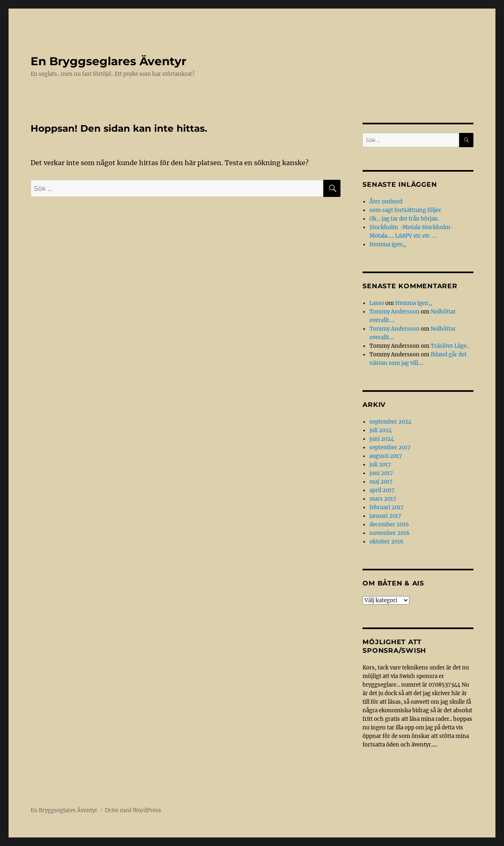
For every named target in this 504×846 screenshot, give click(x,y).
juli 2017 (380, 465)
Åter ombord (386, 202)
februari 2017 (387, 507)
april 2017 (382, 490)
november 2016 (390, 533)
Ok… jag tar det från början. (404, 219)
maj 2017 (381, 482)
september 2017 (390, 447)
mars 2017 (383, 499)
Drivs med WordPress (133, 810)
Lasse (377, 303)
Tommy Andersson (395, 312)
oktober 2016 (387, 542)
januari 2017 (385, 516)
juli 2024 (381, 430)
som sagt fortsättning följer (405, 210)
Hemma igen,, (388, 244)
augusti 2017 (386, 456)
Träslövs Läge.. (450, 346)
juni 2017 (381, 473)
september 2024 (390, 422)
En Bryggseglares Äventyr (108, 61)
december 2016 (389, 525)
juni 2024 (382, 439)
